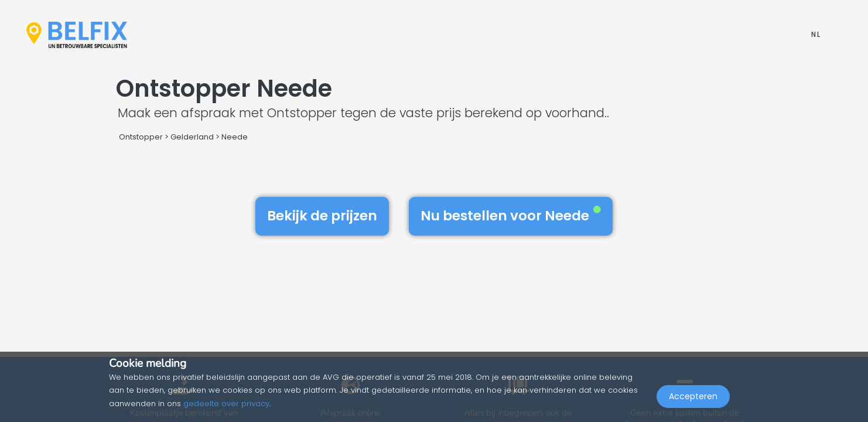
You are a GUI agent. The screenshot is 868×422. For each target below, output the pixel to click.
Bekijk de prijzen (322, 216)
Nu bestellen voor (511, 216)
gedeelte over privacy (226, 404)
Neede (235, 137)
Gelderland (192, 137)
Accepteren (693, 396)
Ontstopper (141, 137)
